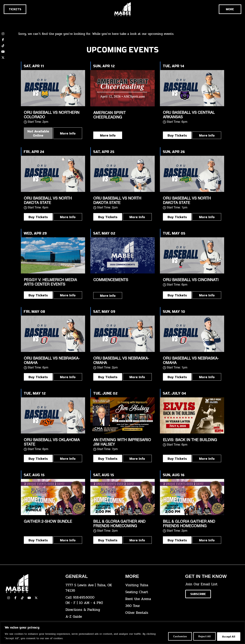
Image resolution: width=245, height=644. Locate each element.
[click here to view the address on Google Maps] (93, 588)
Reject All (203, 636)
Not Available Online (38, 133)
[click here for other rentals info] (152, 613)
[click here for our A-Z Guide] (93, 617)
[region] (122, 633)
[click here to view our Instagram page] (9, 598)
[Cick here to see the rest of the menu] (230, 9)
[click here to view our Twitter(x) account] (36, 598)
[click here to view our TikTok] (22, 598)
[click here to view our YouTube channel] (3, 52)
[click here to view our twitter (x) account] (3, 58)
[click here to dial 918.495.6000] (93, 600)
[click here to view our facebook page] (15, 598)
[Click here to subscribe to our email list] (198, 594)
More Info (68, 133)
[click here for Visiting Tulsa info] (152, 585)
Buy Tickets (177, 135)
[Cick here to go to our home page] (33, 584)
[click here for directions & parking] (93, 610)
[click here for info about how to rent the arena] (152, 599)
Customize (177, 636)
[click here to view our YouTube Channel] (29, 598)
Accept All (228, 636)
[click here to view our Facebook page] (3, 40)
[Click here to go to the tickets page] (15, 9)
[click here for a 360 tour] (152, 606)
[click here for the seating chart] (152, 592)
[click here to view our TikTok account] (3, 46)
